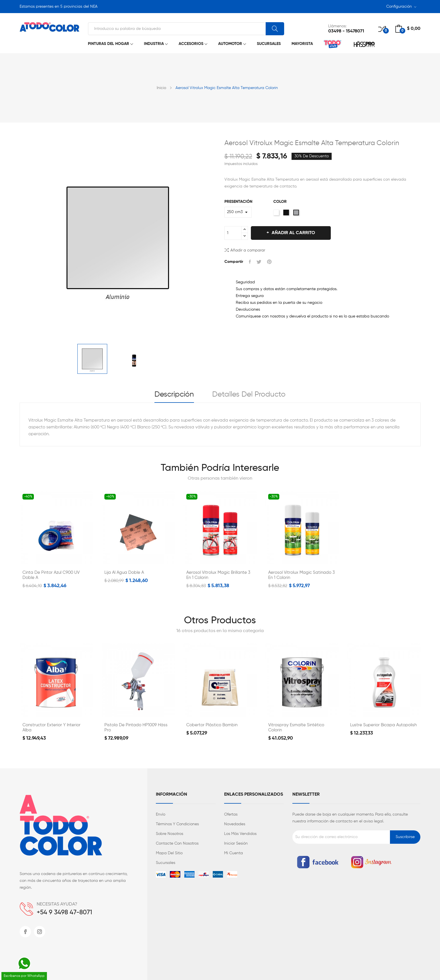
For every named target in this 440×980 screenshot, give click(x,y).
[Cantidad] (233, 233)
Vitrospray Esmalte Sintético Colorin (296, 728)
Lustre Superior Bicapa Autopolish (383, 725)
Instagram (40, 932)
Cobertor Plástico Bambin (212, 725)
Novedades (235, 824)
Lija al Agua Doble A (124, 572)
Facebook (25, 932)
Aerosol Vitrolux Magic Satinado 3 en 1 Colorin (301, 575)
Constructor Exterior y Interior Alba (51, 728)
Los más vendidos (240, 834)
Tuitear (259, 262)
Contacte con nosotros (177, 843)
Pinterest (269, 262)
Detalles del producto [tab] (249, 395)
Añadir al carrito (293, 233)
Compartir (250, 262)
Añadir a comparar (245, 250)
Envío (161, 814)
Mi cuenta (234, 853)
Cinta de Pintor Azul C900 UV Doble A (51, 575)
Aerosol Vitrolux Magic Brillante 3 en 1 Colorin (218, 575)
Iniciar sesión (236, 843)
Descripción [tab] (174, 395)
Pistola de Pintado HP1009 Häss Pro (136, 728)
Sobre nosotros (170, 834)
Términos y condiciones (177, 824)
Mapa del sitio (169, 853)
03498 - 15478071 (346, 31)
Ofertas (231, 814)
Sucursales (166, 863)
